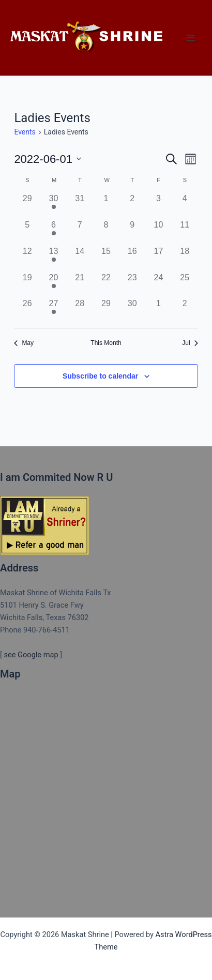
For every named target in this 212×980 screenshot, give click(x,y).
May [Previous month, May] (24, 343)
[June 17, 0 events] (158, 258)
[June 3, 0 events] (158, 206)
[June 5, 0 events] (27, 232)
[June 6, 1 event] (54, 232)
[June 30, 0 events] (132, 311)
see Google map (31, 655)
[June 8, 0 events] (106, 232)
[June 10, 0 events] (158, 232)
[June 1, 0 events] (106, 206)
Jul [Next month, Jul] (190, 343)
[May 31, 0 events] (80, 206)
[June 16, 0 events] (132, 258)
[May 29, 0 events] (27, 206)
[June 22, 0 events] (106, 285)
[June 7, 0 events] (80, 232)
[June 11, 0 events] (185, 232)
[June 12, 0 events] (27, 258)
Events (25, 132)
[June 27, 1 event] (54, 311)
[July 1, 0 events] (158, 311)
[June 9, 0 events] (132, 232)
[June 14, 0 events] (80, 258)
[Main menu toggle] (191, 38)
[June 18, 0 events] (185, 258)
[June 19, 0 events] (27, 285)
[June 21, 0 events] (80, 285)
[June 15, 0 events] (106, 258)
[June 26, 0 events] (27, 311)
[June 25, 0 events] (185, 285)
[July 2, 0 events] (185, 311)
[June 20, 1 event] (54, 285)
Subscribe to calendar (100, 376)
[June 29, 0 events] (106, 311)
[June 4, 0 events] (185, 206)
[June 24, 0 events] (158, 285)
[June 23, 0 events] (132, 285)
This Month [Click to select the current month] (106, 343)
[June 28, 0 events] (80, 311)
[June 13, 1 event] (54, 258)
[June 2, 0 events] (132, 206)
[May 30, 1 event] (54, 206)
